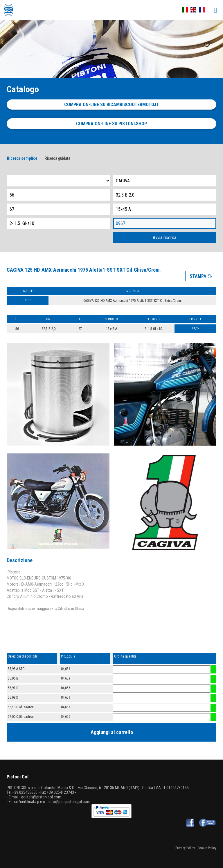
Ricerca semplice (22, 158)
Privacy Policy (185, 848)
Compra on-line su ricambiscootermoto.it (112, 105)
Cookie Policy (207, 848)
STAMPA (201, 276)
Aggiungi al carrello (112, 732)
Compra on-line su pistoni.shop (111, 124)
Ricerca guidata (57, 158)
